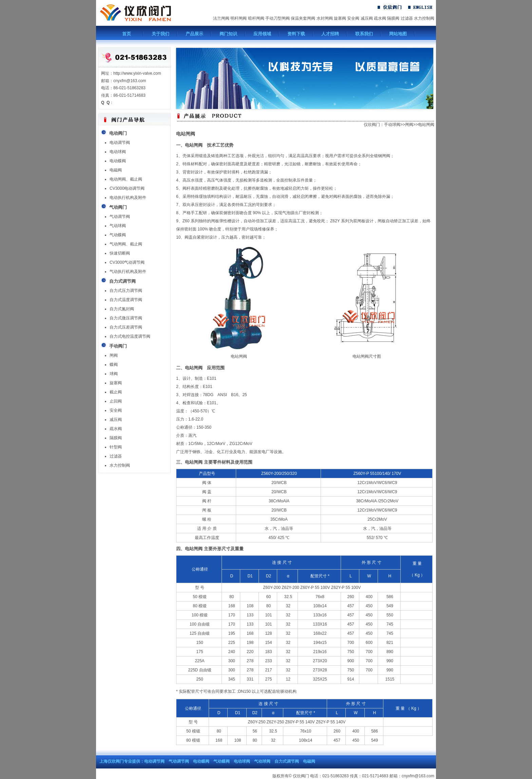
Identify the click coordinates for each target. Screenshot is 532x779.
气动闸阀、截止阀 (126, 244)
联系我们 (364, 34)
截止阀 (116, 392)
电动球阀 (118, 152)
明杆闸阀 (239, 18)
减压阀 (367, 18)
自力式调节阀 (287, 761)
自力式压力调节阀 (126, 291)
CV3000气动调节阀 (127, 262)
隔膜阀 (393, 18)
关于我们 (160, 34)
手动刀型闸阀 (278, 18)
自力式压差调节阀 (126, 327)
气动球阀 (118, 226)
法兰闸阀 (221, 18)
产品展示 (194, 34)
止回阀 (116, 401)
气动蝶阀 (118, 235)
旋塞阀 (340, 18)
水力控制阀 (424, 18)
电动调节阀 (120, 143)
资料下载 (296, 34)
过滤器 (407, 18)
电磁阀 (116, 170)
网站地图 (398, 34)
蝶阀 (114, 365)
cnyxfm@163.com (418, 776)
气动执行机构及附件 (128, 272)
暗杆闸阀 (256, 18)
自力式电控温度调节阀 (130, 336)
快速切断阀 (120, 253)
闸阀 (114, 355)
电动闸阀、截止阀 (126, 179)
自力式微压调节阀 (126, 318)
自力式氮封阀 (122, 309)
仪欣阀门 (372, 125)
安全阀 (353, 18)
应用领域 (262, 34)
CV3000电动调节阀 (127, 188)
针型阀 (116, 447)
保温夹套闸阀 (303, 18)
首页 (127, 34)
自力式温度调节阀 (126, 300)
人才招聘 (330, 34)
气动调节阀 (120, 217)
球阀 (114, 374)
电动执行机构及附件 (128, 198)
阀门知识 (228, 34)
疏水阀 (380, 18)
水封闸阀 (325, 18)
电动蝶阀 (118, 161)
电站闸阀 (426, 125)
